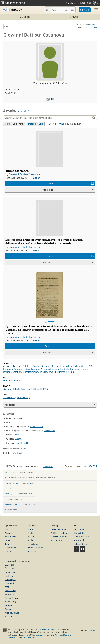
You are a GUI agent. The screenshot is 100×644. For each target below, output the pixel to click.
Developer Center (59, 529)
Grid (41, 124)
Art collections (14, 366)
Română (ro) (10, 602)
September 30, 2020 (12, 483)
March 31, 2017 (10, 494)
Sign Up (85, 10)
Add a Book (79, 540)
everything (61, 124)
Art (5, 366)
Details (32, 124)
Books (31, 533)
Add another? (23, 111)
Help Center (79, 529)
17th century (10, 397)
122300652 (16, 435)
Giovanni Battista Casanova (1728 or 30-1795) (26, 389)
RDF (89, 466)
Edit (6, 27)
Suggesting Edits (82, 537)
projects (40, 635)
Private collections (50, 369)
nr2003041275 (37, 427)
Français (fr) (10, 583)
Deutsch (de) (10, 572)
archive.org (13, 638)
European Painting (12, 369)
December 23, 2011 (12, 504)
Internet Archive (47, 629)
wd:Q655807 (23, 443)
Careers (8, 540)
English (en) (10, 576)
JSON (95, 466)
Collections (33, 544)
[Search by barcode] (72, 10)
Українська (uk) (12, 613)
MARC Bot (33, 483)
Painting (35, 369)
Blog (7, 544)
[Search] (57, 10)
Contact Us (79, 533)
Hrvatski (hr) (10, 591)
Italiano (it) (10, 594)
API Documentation (60, 533)
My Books (25, 17)
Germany (17, 380)
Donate (71, 3)
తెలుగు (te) (9, 609)
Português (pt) (11, 598)
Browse (65, 17)
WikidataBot (92, 24)
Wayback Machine (63, 635)
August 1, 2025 (10, 472)
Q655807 (19, 439)
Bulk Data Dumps (59, 537)
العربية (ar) (9, 565)
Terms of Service (12, 548)
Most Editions (13, 124)
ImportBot (34, 504)
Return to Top (34, 551)
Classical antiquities (62, 366)
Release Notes (80, 544)
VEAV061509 (49, 431)
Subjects (32, 540)
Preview (52, 321)
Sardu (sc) (9, 605)
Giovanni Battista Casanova (24, 174)
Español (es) (10, 580)
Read (47, 346)
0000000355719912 (19, 422)
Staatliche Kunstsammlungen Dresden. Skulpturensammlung (43, 372)
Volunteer (9, 533)
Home (30, 529)
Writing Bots (56, 540)
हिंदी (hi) (8, 587)
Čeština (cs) (10, 568)
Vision (7, 529)
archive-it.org (29, 638)
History (94, 27)
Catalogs (27, 366)
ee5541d (91, 631)
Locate (50, 183)
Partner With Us (12, 537)
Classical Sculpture (42, 366)
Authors (31, 537)
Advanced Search (36, 548)
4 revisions (48, 467)
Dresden (7, 380)
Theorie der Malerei (17, 171)
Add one (18, 453)
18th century (23, 397)
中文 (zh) (8, 616)
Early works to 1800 (83, 366)
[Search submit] (66, 10)
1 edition (36, 178)
